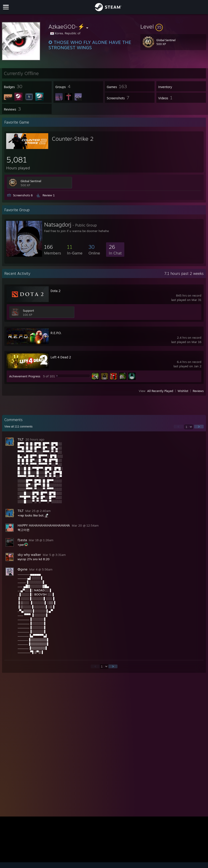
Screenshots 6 (23, 195)
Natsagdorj (58, 224)
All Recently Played (160, 391)
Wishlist (183, 391)
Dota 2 (56, 291)
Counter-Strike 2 (73, 139)
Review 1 (49, 195)
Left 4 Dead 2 (61, 357)
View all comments (18, 427)
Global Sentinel (31, 181)
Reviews (198, 391)
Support (28, 311)
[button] (173, 27)
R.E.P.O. (56, 333)
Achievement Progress (25, 376)
